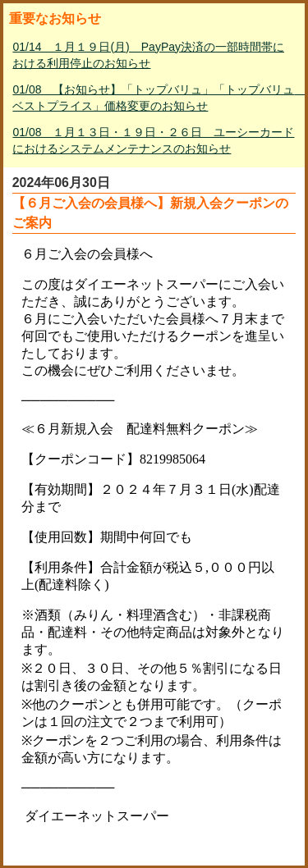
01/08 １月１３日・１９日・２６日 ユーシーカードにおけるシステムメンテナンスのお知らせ (153, 140)
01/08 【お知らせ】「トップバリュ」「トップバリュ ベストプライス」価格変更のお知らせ (155, 98)
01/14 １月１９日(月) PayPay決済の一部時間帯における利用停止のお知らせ (148, 55)
